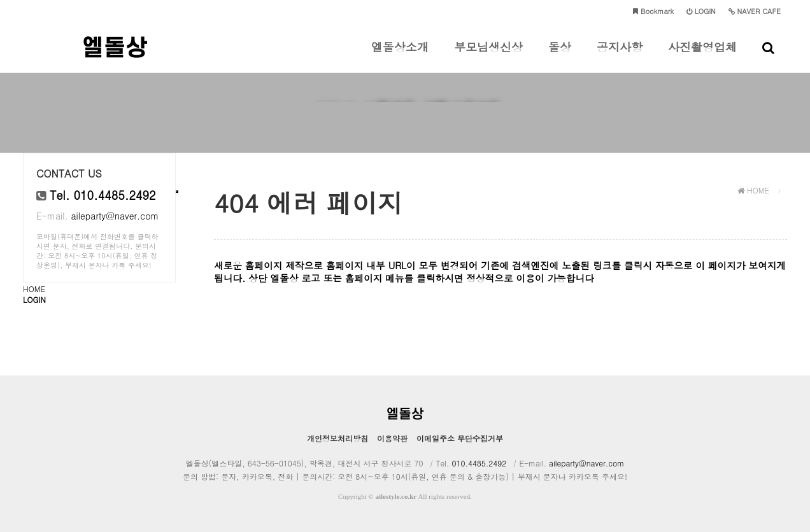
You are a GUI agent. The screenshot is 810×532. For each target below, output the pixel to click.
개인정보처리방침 (337, 438)
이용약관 (392, 438)
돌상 (560, 56)
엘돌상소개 (400, 56)
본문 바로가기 (0, 0)
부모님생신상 (488, 56)
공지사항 (620, 56)
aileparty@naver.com (115, 216)
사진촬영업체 (702, 56)
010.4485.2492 (479, 463)
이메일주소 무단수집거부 (460, 438)
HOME (34, 289)
